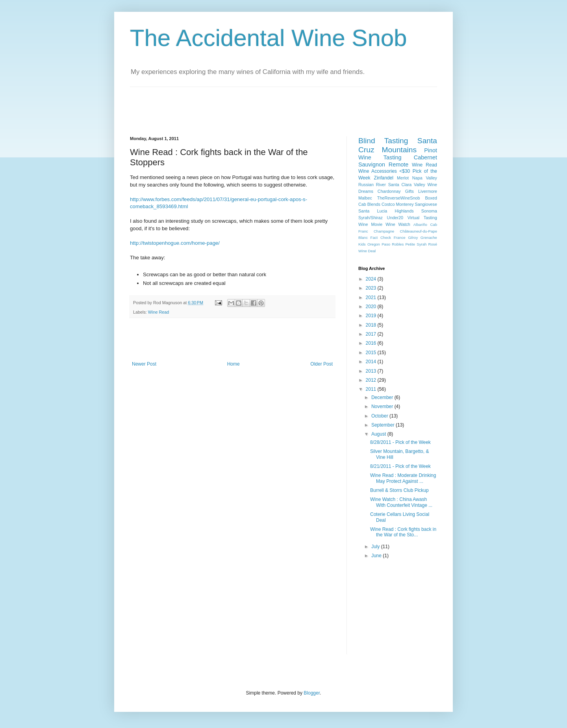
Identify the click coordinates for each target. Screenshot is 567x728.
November (383, 406)
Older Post (321, 364)
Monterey (405, 204)
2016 (372, 343)
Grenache (429, 237)
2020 (372, 307)
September (384, 425)
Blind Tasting (383, 141)
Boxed (431, 198)
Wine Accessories (378, 171)
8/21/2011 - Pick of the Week (400, 466)
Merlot (403, 178)
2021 (372, 297)
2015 (372, 353)
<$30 (405, 171)
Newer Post (144, 364)
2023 (372, 288)
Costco (388, 204)
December (383, 397)
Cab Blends (369, 204)
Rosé (433, 244)
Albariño (420, 224)
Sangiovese (426, 204)
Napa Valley (425, 178)
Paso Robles (393, 244)
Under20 (395, 218)
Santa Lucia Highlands (386, 211)
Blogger (312, 693)
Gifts (409, 191)
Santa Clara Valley (407, 185)
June (377, 556)
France (400, 237)
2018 (372, 325)
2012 (372, 380)
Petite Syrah (416, 244)
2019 (372, 316)
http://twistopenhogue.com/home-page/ (175, 243)
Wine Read (158, 312)
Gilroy (413, 237)
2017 (372, 334)
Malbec (365, 198)
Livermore (428, 191)
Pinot (431, 150)
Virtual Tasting (422, 218)
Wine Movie (370, 224)
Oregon (374, 244)
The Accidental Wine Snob (269, 38)
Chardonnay (389, 191)
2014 (372, 362)
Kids (362, 244)
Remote (398, 164)
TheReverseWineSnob (399, 198)
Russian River (372, 185)
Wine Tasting (380, 157)
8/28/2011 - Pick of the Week (400, 442)
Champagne (384, 231)
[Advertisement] (273, 105)
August (379, 434)
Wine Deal (367, 251)
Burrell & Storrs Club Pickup (399, 490)
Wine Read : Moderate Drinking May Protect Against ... (403, 478)
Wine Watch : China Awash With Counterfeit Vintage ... (401, 502)
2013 (372, 371)
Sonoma (429, 211)
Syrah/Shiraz (371, 218)
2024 (372, 279)
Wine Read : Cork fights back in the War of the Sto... (403, 532)
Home (233, 364)
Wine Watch (398, 224)
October (380, 416)
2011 (372, 389)
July (376, 547)
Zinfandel (384, 178)
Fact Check (381, 237)
